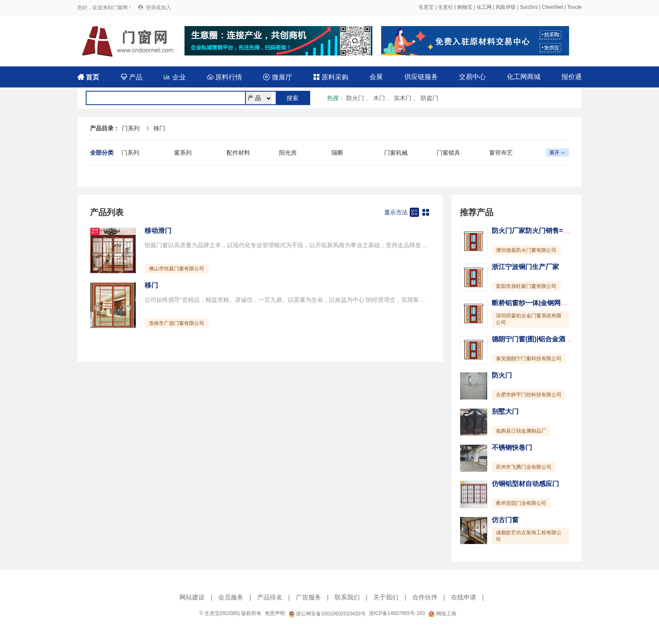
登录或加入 (158, 8)
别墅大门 (505, 411)
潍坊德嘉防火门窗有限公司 (526, 250)
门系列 (131, 128)
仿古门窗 (505, 520)
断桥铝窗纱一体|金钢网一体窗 (536, 303)
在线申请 (464, 597)
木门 (379, 98)
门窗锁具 (448, 153)
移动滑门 (158, 231)
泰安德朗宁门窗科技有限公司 (529, 359)
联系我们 (347, 597)
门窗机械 (396, 153)
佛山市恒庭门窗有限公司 (177, 269)
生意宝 (426, 7)
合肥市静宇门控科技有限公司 (529, 395)
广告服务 (308, 597)
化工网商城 (524, 77)
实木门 (403, 98)
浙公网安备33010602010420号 (327, 614)
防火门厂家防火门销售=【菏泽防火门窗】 (554, 231)
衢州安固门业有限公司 (521, 503)
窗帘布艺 (501, 153)
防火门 (355, 98)
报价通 (572, 77)
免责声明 (275, 613)
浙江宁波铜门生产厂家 (525, 267)
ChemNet (552, 7)
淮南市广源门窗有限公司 (177, 323)
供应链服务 (421, 77)
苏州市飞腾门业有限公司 (524, 467)
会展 (376, 77)
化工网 (484, 7)
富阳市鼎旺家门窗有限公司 (526, 286)
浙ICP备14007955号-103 (397, 613)
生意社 (445, 7)
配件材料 (238, 153)
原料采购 (331, 77)
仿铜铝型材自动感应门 (525, 484)
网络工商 (442, 614)
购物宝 (465, 7)
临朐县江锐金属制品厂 (521, 431)
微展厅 (277, 77)
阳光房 (288, 153)
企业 (174, 77)
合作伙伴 (425, 597)
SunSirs (529, 7)
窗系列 (183, 153)
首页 (88, 77)
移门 (159, 128)
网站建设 (192, 597)
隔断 (337, 153)
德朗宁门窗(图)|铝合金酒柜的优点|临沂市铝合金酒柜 (570, 339)
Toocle (574, 7)
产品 (132, 77)
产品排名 (270, 597)
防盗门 (430, 98)
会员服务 (231, 597)
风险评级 (506, 7)
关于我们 (386, 597)
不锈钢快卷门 (512, 447)
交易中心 (472, 77)
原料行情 (224, 77)
